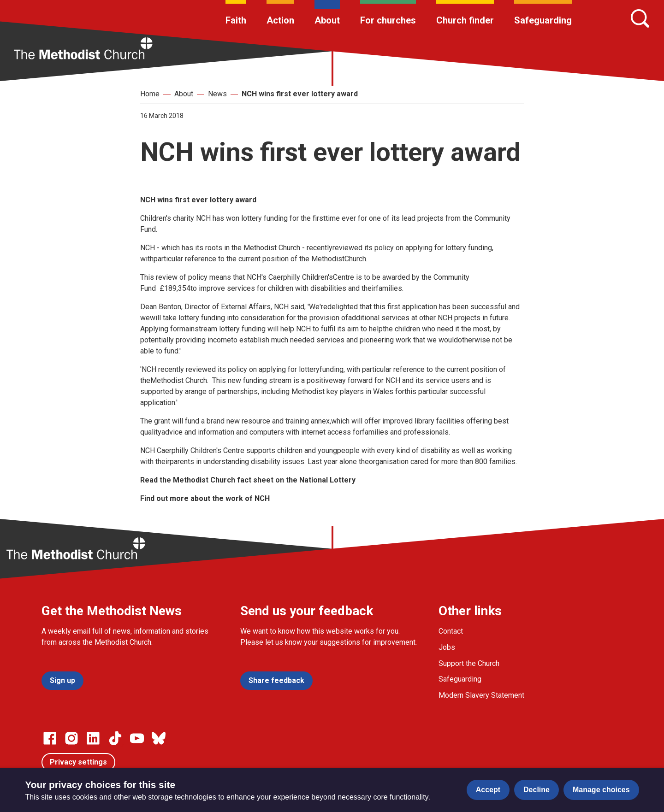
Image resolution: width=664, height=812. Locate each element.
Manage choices (601, 790)
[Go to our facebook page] (50, 738)
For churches (388, 20)
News (217, 94)
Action (280, 20)
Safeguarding (543, 20)
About (327, 20)
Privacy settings (78, 762)
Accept (488, 790)
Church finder (465, 20)
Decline (537, 790)
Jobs (447, 647)
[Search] (640, 18)
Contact (451, 631)
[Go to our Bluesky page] (159, 738)
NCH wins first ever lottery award (300, 94)
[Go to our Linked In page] (93, 738)
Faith (236, 20)
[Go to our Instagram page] (71, 738)
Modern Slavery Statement (481, 695)
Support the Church (469, 663)
